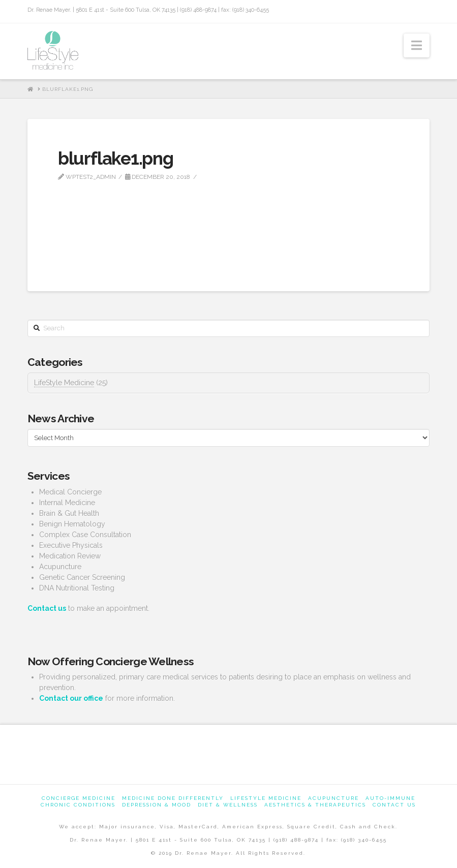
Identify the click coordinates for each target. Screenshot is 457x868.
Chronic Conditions (78, 805)
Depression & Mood (157, 805)
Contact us (394, 805)
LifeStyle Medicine (64, 383)
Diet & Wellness (228, 805)
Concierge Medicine (79, 798)
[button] (417, 45)
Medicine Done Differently (173, 798)
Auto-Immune (390, 798)
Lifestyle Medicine (266, 798)
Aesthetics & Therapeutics (315, 805)
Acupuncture (333, 798)
